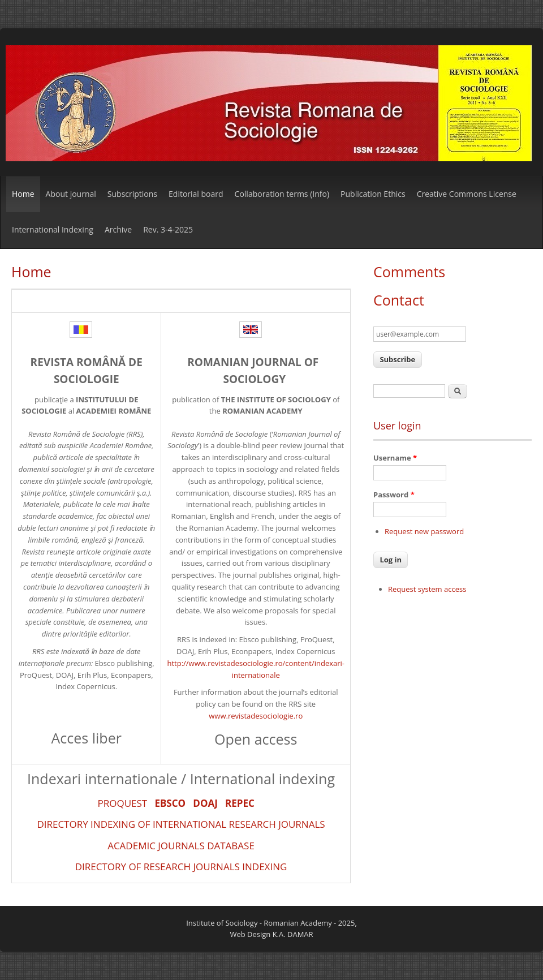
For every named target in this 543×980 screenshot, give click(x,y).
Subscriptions (132, 194)
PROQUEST (122, 803)
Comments (409, 272)
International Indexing (53, 229)
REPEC (240, 803)
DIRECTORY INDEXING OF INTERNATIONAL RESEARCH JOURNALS (181, 824)
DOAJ (205, 803)
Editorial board (196, 194)
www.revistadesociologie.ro (256, 716)
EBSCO (170, 803)
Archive (118, 229)
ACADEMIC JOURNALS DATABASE (181, 846)
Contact (399, 300)
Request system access (427, 589)
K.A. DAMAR (293, 934)
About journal (71, 194)
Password (394, 495)
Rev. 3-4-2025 (168, 229)
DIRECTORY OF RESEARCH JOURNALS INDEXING (181, 867)
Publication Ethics (373, 194)
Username (395, 458)
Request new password (424, 531)
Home (23, 194)
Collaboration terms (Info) (282, 194)
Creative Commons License (467, 194)
